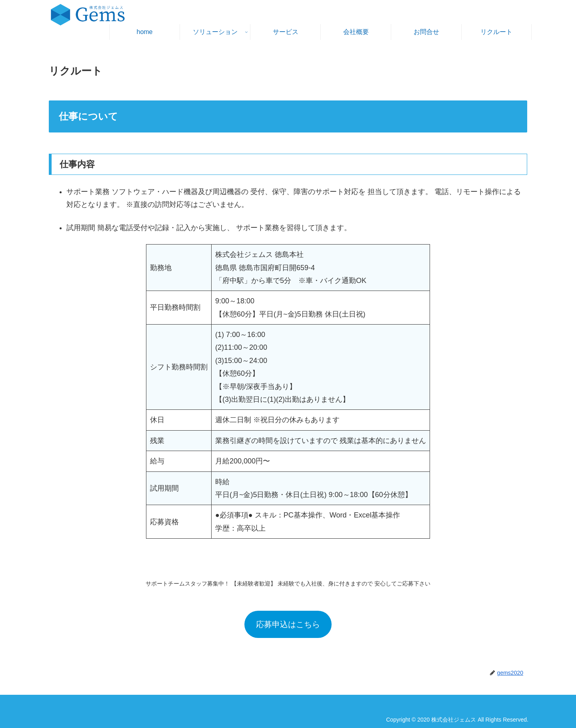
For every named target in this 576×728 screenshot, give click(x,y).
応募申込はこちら (288, 624)
